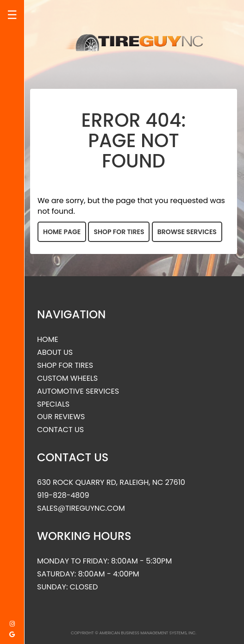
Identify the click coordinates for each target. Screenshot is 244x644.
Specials (53, 404)
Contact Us (60, 430)
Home (48, 340)
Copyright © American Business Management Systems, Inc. (134, 633)
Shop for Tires (119, 232)
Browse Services (187, 232)
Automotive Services (78, 391)
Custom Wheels (67, 378)
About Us (55, 353)
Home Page (62, 232)
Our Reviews (61, 417)
